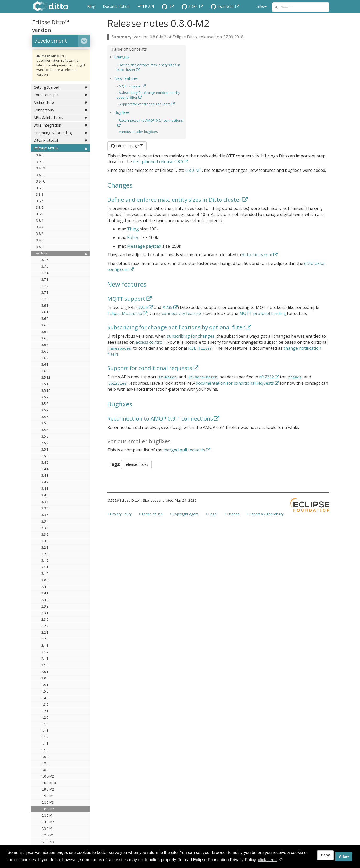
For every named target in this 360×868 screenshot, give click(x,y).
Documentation (116, 6)
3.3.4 (45, 521)
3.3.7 (45, 502)
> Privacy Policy (120, 514)
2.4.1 (45, 593)
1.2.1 (45, 711)
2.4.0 (45, 600)
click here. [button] (267, 860)
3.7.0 (45, 299)
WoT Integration (60, 125)
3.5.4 (45, 430)
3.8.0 (40, 247)
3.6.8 (45, 325)
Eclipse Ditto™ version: (51, 26)
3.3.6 (45, 508)
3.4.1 (45, 489)
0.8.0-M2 (48, 809)
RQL (192, 348)
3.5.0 (45, 456)
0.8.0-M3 (48, 802)
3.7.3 (45, 279)
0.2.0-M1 (48, 835)
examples (223, 7)
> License (232, 514)
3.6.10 (46, 312)
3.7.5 (45, 266)
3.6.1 (45, 364)
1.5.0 (45, 691)
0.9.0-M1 (48, 796)
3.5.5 (45, 423)
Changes (122, 57)
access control (149, 342)
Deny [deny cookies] (325, 855)
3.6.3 (45, 351)
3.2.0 (45, 554)
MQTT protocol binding (263, 313)
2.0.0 (45, 678)
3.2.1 (45, 548)
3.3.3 (45, 528)
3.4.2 (45, 482)
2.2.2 (45, 626)
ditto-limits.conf (257, 255)
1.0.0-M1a (49, 783)
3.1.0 (45, 574)
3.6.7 (45, 332)
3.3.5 (45, 515)
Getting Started (60, 87)
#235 (167, 307)
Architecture (60, 103)
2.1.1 (45, 659)
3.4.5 (45, 463)
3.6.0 (45, 371)
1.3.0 (45, 704)
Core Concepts (60, 95)
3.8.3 (40, 227)
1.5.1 (45, 685)
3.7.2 (45, 286)
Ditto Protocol (60, 140)
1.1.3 (45, 731)
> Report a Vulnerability (265, 514)
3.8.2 (40, 234)
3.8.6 (40, 208)
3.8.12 (41, 168)
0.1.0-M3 (48, 842)
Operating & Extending (60, 133)
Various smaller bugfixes (138, 132)
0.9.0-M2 (48, 789)
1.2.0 (45, 717)
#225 (143, 307)
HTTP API (146, 6)
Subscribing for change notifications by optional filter (176, 327)
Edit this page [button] (125, 146)
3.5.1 (45, 449)
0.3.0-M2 (48, 822)
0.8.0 (45, 770)
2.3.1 (45, 613)
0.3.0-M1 (48, 829)
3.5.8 (45, 404)
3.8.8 (40, 194)
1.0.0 (45, 757)
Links (261, 6)
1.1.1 (45, 744)
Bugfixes (122, 112)
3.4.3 (45, 476)
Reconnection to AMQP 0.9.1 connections (160, 418)
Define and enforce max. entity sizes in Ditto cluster (174, 200)
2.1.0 (45, 665)
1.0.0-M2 (48, 776)
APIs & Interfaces (60, 118)
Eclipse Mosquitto (125, 313)
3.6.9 (45, 319)
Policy (133, 237)
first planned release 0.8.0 (158, 162)
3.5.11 (46, 384)
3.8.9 (40, 188)
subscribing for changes (191, 336)
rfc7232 (267, 377)
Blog (91, 6)
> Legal (211, 514)
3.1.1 (45, 567)
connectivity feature (181, 313)
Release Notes (60, 148)
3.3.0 (45, 541)
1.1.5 (45, 724)
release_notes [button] (136, 464)
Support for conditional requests (145, 104)
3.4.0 (45, 495)
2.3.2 (45, 606)
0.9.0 (45, 763)
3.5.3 (45, 436)
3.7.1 (45, 293)
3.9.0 (40, 162)
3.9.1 (40, 155)
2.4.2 (45, 587)
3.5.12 (46, 378)
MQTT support (130, 86)
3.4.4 (45, 469)
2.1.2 (45, 652)
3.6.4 (45, 345)
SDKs (190, 7)
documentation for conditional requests (235, 383)
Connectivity (60, 110)
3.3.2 (45, 534)
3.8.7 (40, 201)
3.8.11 (41, 175)
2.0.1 (45, 672)
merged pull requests (184, 450)
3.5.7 (45, 410)
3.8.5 (40, 214)
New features (126, 78)
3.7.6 (45, 260)
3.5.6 (45, 417)
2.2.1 (45, 632)
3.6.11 (46, 306)
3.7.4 (45, 273)
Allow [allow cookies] (344, 856)
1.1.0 (45, 750)
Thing (133, 229)
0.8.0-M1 (48, 816)
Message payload (144, 246)
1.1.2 (45, 737)
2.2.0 (45, 639)
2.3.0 (45, 619)
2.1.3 (45, 646)
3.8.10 (41, 181)
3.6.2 (45, 358)
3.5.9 (45, 397)
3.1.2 (45, 561)
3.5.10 (46, 391)
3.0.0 (45, 580)
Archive (62, 253)
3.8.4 (40, 221)
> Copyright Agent (184, 514)
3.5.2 (45, 443)
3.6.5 (45, 338)
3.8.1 (40, 240)
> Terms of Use (151, 514)
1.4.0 (45, 698)
